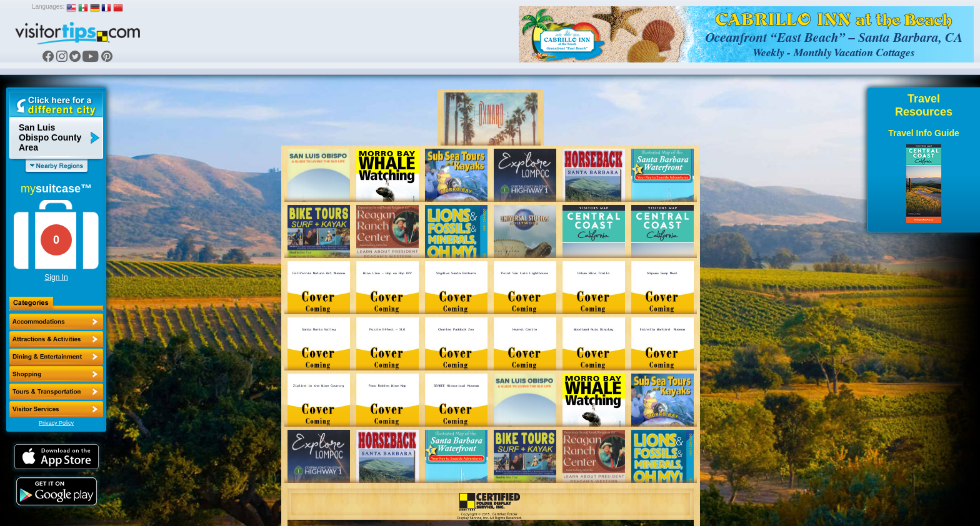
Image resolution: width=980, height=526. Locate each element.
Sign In (56, 277)
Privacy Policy (56, 423)
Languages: (48, 7)
